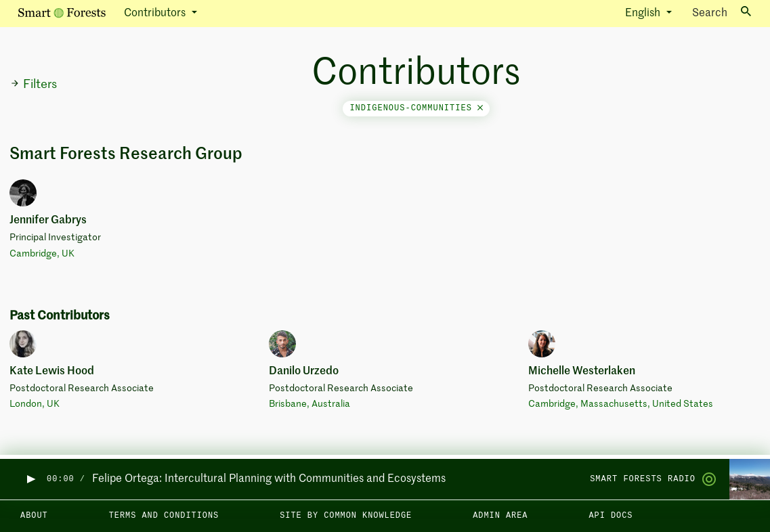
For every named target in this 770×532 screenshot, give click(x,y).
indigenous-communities (416, 108)
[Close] (480, 108)
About (34, 516)
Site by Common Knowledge (346, 516)
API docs (611, 516)
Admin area (500, 516)
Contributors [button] (156, 14)
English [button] (644, 14)
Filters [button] (34, 85)
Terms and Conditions (164, 516)
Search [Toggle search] (722, 13)
